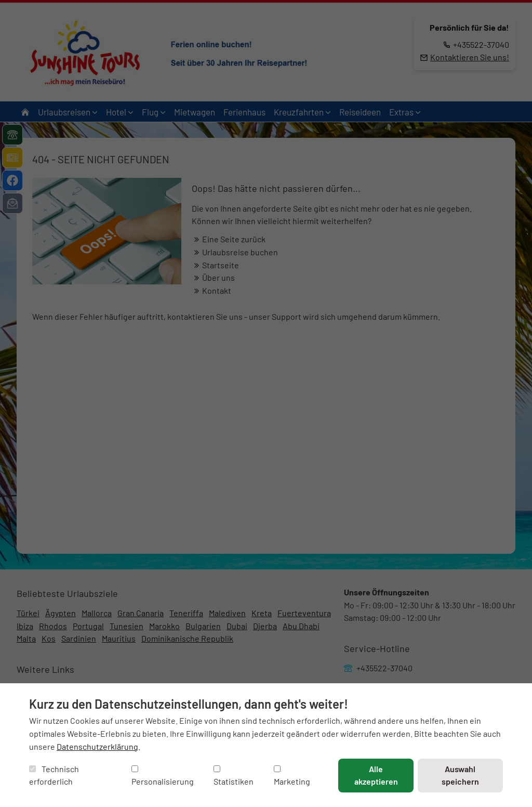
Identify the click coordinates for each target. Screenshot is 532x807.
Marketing (292, 776)
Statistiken (234, 776)
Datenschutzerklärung (97, 746)
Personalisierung (163, 776)
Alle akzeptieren (376, 775)
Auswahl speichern (460, 775)
